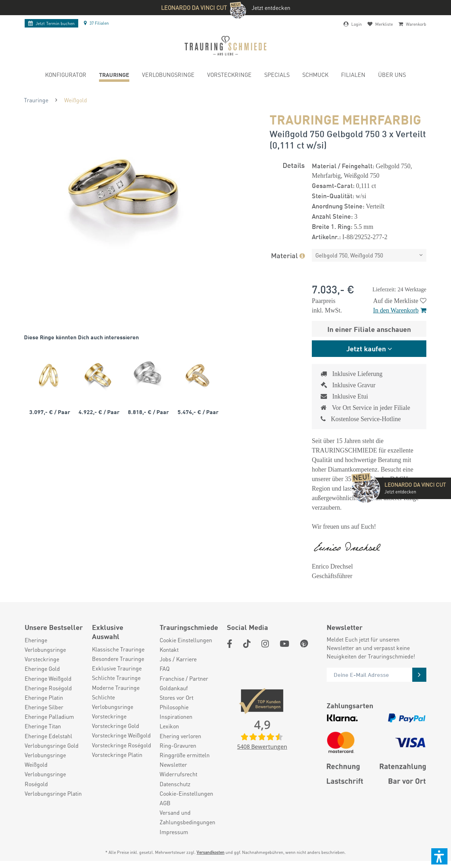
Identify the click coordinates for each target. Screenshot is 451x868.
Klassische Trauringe (118, 649)
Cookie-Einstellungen (186, 793)
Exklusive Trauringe (117, 668)
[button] (439, 856)
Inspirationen (176, 717)
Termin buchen (51, 23)
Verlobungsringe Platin (53, 793)
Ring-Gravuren (178, 745)
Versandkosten (211, 852)
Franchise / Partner (184, 678)
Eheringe (36, 640)
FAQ (165, 669)
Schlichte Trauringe (116, 678)
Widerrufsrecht (178, 774)
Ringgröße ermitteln (185, 755)
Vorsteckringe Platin (117, 755)
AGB (165, 803)
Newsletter (173, 764)
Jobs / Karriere (178, 659)
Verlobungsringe (45, 650)
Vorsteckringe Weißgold (121, 735)
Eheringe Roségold (48, 688)
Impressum (174, 832)
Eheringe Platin (44, 697)
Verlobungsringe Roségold (45, 779)
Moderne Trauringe (116, 688)
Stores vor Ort (177, 697)
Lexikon (169, 726)
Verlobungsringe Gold (52, 745)
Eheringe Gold (42, 669)
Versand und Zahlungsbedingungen (187, 817)
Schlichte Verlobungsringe (113, 702)
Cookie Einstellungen (186, 640)
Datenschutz (175, 784)
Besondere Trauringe (118, 659)
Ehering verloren (180, 736)
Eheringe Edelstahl (48, 736)
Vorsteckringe (42, 659)
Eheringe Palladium (49, 717)
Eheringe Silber (44, 707)
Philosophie (174, 707)
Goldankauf (174, 688)
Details (294, 165)
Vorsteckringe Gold (116, 726)
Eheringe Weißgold (48, 678)
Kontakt (169, 650)
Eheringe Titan (43, 726)
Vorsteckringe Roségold (122, 745)
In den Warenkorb (400, 310)
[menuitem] (66, 76)
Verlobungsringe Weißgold (45, 760)
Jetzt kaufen (366, 348)
